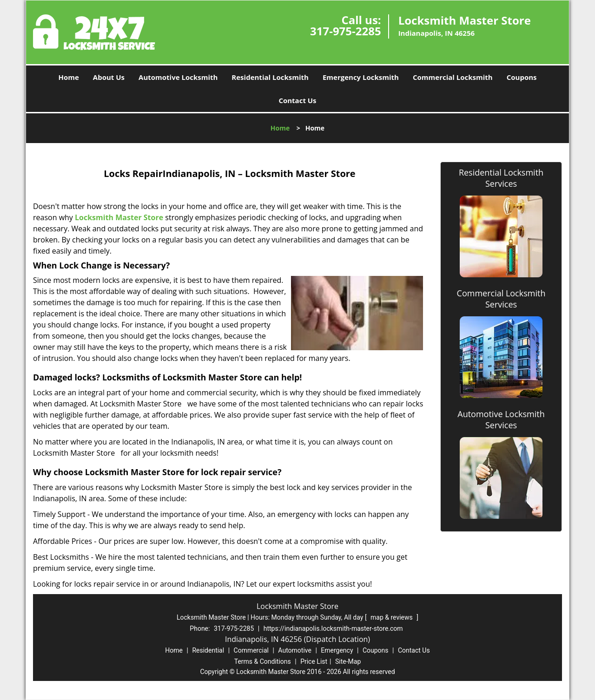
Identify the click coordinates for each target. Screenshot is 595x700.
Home (68, 77)
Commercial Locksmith (453, 77)
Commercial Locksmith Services (501, 299)
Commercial (251, 650)
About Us (109, 77)
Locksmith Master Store (119, 217)
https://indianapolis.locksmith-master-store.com (333, 628)
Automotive (295, 650)
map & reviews (392, 617)
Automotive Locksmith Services (501, 419)
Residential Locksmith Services (501, 178)
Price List (314, 661)
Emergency (337, 650)
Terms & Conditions (263, 661)
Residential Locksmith (270, 77)
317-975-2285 (346, 31)
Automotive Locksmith (178, 77)
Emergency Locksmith (361, 77)
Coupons (522, 77)
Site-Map (348, 661)
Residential (208, 650)
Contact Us (297, 100)
